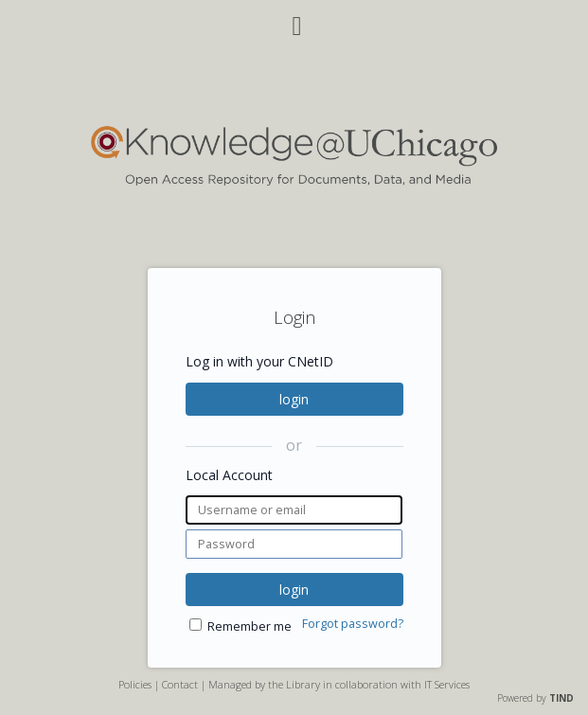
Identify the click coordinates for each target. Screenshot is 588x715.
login (294, 399)
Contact (180, 684)
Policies (135, 684)
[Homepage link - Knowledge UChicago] (294, 181)
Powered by (535, 698)
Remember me (249, 626)
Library (303, 684)
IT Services (447, 684)
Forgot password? (353, 624)
